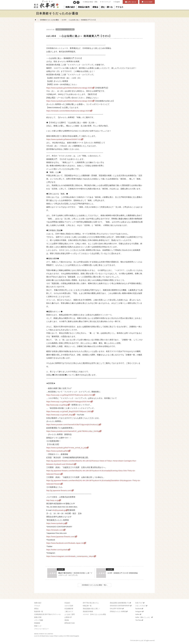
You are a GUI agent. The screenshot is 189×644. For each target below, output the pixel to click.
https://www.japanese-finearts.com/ (61, 537)
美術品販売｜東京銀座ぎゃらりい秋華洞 (46, 5)
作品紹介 (67, 603)
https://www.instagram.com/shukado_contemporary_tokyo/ (70, 556)
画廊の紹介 (38, 603)
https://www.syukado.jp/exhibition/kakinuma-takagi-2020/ (69, 88)
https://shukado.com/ (55, 530)
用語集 (67, 620)
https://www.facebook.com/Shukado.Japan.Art (65, 543)
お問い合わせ (132, 2)
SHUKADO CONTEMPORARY (120, 606)
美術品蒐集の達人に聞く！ (91, 609)
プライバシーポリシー (41, 629)
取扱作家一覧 (39, 612)
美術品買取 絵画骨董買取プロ (119, 603)
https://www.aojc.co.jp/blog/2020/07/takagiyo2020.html (68, 402)
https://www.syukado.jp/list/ (57, 451)
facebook (138, 609)
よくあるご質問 (70, 614)
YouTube (138, 620)
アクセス (37, 606)
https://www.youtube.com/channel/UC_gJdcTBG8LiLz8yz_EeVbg (73, 431)
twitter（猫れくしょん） (143, 617)
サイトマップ (106, 2)
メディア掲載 (39, 620)
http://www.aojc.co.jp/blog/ (57, 405)
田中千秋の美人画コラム (91, 603)
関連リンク (38, 626)
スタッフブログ (140, 606)
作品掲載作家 (69, 609)
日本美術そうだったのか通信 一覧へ (94, 585)
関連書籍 (37, 623)
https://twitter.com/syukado (57, 550)
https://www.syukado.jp (56, 523)
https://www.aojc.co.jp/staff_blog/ (60, 415)
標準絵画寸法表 (70, 623)
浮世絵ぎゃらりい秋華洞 (118, 612)
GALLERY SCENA (116, 609)
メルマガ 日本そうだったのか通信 (94, 614)
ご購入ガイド (69, 612)
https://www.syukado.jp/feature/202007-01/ (64, 139)
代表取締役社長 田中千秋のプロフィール (47, 614)
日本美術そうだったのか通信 (49, 20)
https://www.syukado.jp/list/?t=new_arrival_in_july (66, 448)
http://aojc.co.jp (52, 500)
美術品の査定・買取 (91, 2)
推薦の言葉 (38, 617)
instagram (139, 612)
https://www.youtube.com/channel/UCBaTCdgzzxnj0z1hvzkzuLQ (73, 425)
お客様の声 (68, 617)
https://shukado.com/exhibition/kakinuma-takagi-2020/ (68, 111)
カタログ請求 (148, 2)
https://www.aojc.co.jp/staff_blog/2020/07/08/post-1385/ (69, 411)
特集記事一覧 (87, 606)
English (117, 2)
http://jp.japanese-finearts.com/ (59, 490)
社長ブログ (139, 603)
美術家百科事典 (88, 612)
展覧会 (36, 609)
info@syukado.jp (59, 510)
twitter (137, 614)
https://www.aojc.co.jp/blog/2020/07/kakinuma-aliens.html (69, 395)
